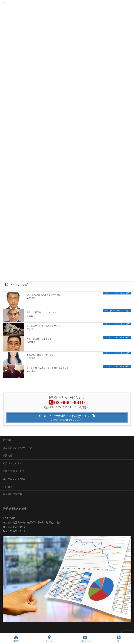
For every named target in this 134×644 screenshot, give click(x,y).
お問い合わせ (85, 639)
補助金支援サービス (14, 471)
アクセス (8, 486)
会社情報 (8, 440)
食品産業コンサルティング (17, 448)
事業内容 (8, 456)
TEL (119, 639)
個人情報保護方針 (12, 494)
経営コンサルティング (15, 463)
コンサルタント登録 (14, 479)
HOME (16, 639)
